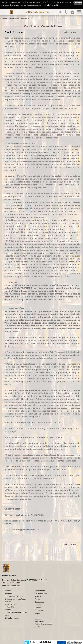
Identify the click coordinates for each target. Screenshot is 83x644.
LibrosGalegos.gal (12, 618)
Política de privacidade (43, 624)
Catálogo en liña (14, 18)
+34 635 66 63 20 (14, 585)
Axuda (37, 613)
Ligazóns (38, 619)
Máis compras (71, 32)
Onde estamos (11, 604)
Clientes (38, 605)
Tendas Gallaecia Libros (14, 596)
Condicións (25, 18)
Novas (8, 615)
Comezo (4, 18)
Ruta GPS (10, 607)
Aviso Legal (39, 621)
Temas (37, 599)
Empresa (9, 593)
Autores (38, 596)
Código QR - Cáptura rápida (17, 612)
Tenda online (40, 591)
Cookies (38, 627)
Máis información (51, 5)
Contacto (9, 610)
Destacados (39, 602)
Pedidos (38, 608)
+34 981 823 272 (13, 583)
